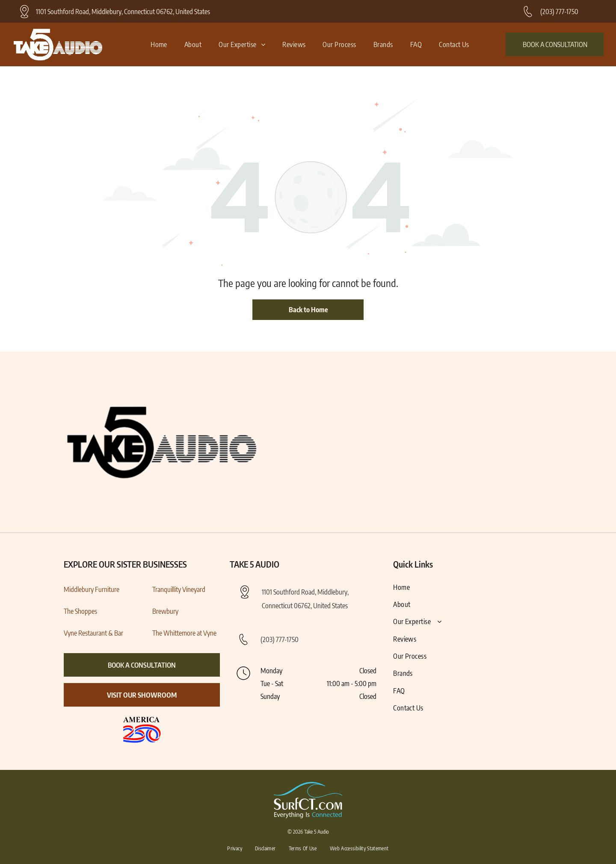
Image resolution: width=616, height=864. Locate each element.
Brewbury (165, 611)
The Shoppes (80, 611)
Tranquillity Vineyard (179, 589)
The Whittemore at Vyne (184, 633)
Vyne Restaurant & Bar (93, 633)
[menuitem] (159, 44)
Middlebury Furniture (92, 589)
